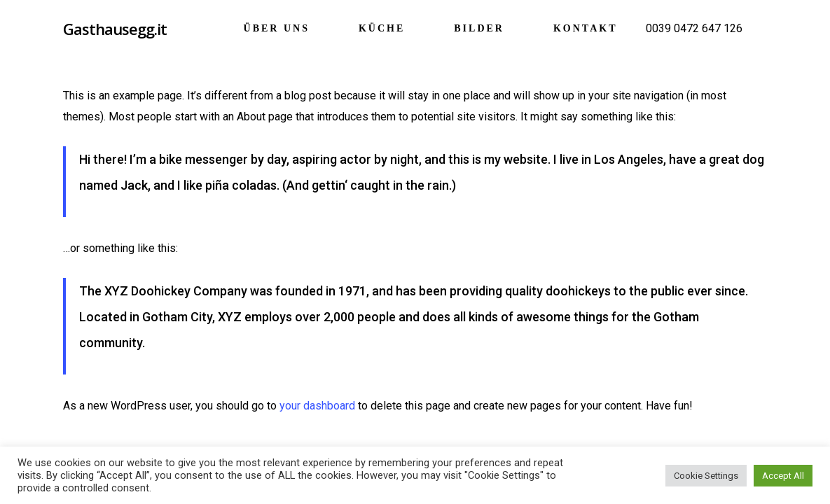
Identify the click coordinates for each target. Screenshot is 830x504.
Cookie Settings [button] (706, 476)
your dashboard (317, 406)
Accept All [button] (783, 476)
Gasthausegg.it (115, 29)
